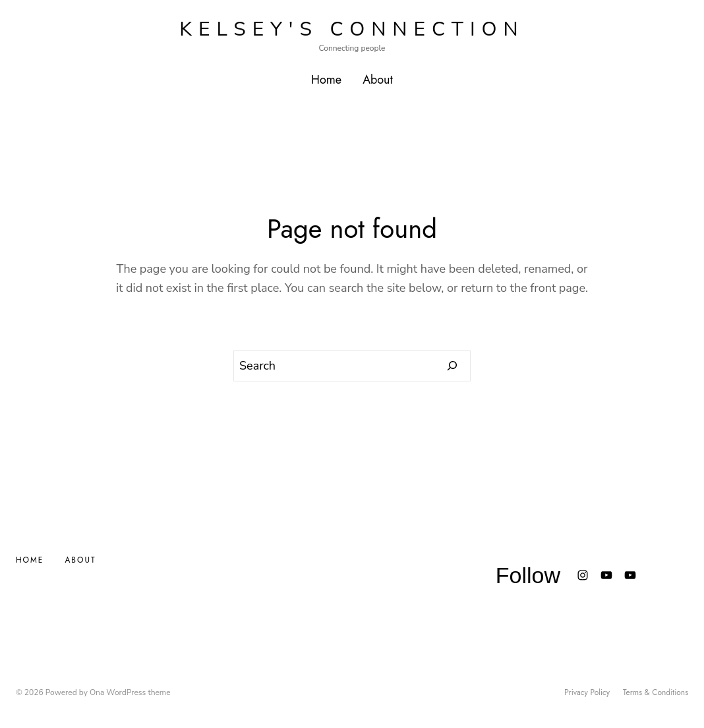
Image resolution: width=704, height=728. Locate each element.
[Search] (453, 366)
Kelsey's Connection (352, 29)
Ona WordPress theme (130, 692)
